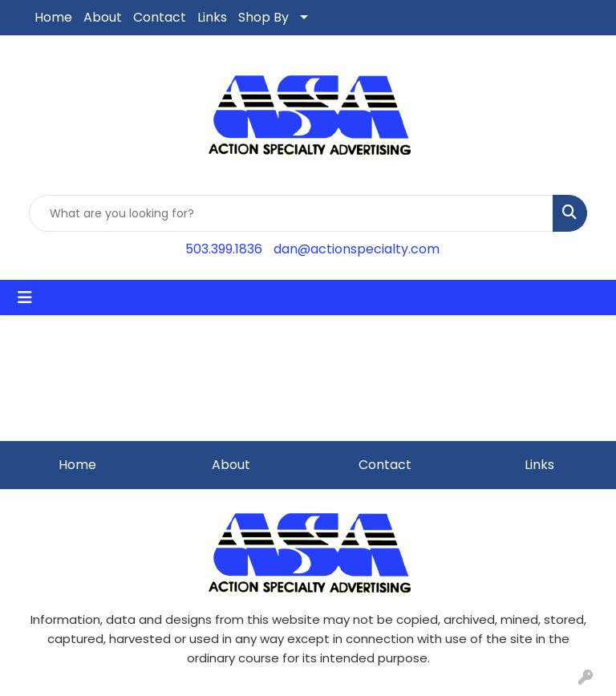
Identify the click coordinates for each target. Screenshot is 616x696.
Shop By (263, 17)
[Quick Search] (291, 213)
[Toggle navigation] (25, 297)
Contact (160, 17)
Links (212, 17)
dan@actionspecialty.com (357, 249)
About (103, 17)
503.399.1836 (224, 249)
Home (53, 17)
